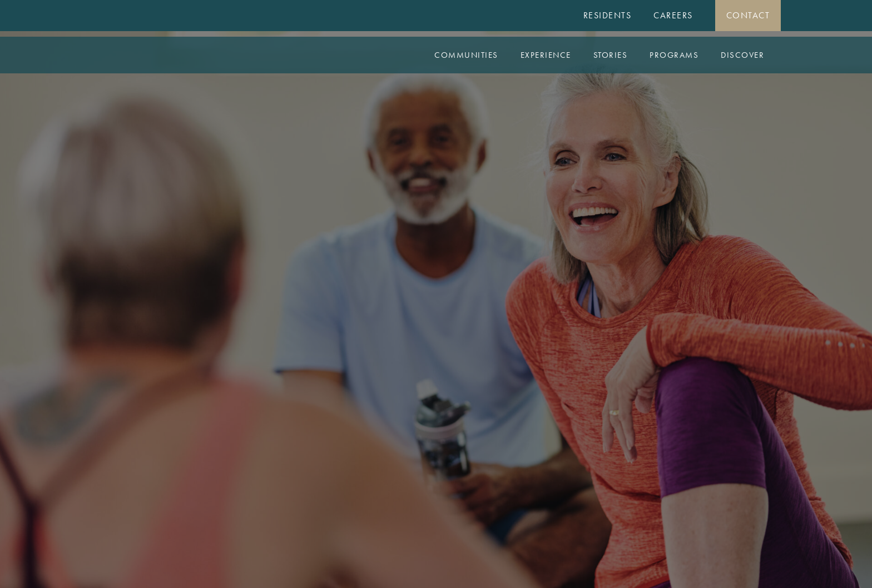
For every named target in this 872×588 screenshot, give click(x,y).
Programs (674, 55)
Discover (742, 55)
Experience (546, 55)
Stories (611, 55)
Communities (466, 55)
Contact (748, 15)
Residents (608, 15)
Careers (673, 15)
